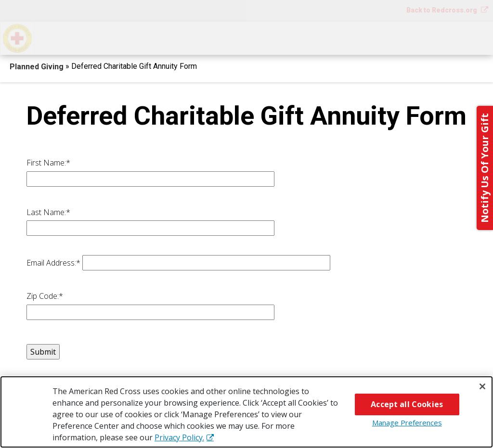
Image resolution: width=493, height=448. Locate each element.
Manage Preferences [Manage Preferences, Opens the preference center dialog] (407, 422)
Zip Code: (45, 296)
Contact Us (460, 37)
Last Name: (48, 212)
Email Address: (53, 263)
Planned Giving (38, 67)
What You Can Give (176, 37)
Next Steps (258, 37)
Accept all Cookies (407, 404)
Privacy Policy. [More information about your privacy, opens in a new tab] (179, 437)
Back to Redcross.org (442, 10)
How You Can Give (81, 37)
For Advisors (390, 37)
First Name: (48, 163)
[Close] (482, 386)
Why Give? (322, 37)
